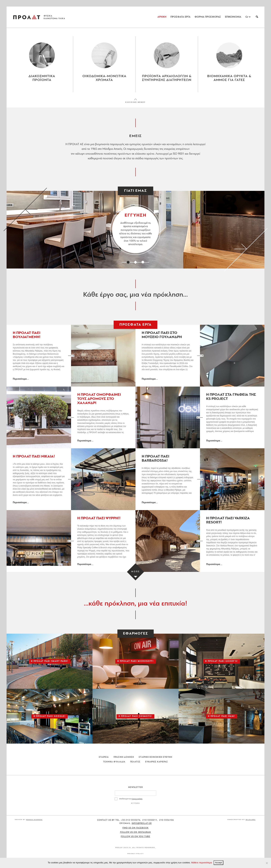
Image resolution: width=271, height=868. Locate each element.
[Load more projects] (136, 575)
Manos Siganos (34, 822)
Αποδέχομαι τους (131, 802)
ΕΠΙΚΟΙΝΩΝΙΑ (233, 17)
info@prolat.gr (142, 826)
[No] (267, 863)
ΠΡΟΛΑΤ (27, 17)
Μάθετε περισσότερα (202, 863)
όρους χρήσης (137, 802)
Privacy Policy (135, 856)
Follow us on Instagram (136, 835)
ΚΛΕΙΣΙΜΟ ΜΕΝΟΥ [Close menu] (135, 105)
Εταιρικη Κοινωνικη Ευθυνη (155, 760)
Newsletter (136, 790)
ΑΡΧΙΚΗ (162, 17)
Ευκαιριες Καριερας (156, 765)
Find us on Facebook (136, 831)
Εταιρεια (104, 760)
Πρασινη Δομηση (124, 760)
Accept (218, 863)
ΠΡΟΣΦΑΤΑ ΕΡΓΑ (180, 17)
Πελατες (135, 765)
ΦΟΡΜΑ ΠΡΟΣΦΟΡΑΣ (208, 17)
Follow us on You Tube (135, 839)
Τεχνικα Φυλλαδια (114, 765)
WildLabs (250, 822)
